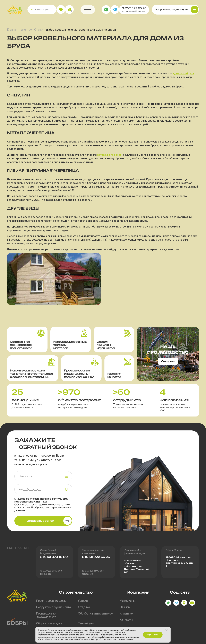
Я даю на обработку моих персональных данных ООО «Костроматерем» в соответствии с (43, 505)
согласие (33, 499)
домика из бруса (183, 75)
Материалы (127, 601)
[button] (32, 11)
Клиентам (26, 31)
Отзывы (125, 607)
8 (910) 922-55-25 (134, 9)
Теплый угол (86, 623)
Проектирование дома (51, 601)
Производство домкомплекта (46, 615)
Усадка (83, 601)
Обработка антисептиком (96, 613)
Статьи (39, 31)
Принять (153, 634)
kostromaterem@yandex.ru (134, 12)
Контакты (126, 620)
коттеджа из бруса (109, 156)
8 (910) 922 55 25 (96, 557)
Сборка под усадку (49, 623)
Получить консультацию (171, 11)
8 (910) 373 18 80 (54, 557)
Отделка (84, 607)
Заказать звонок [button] (40, 521)
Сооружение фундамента (54, 607)
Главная (12, 31)
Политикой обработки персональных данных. (110, 639)
